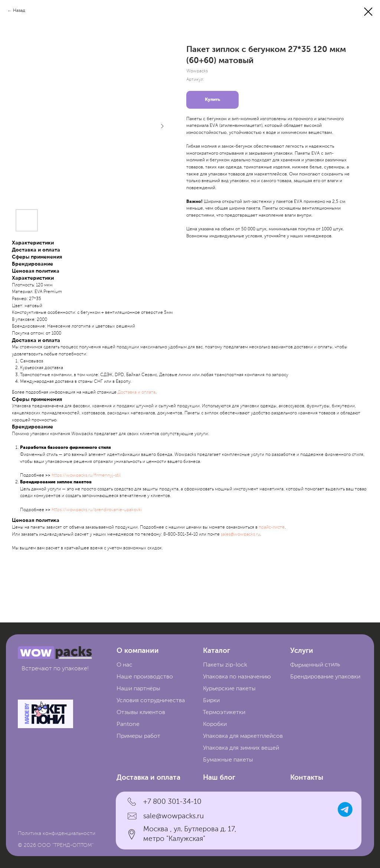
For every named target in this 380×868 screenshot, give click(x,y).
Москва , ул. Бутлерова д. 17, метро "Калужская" (190, 834)
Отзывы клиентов (141, 713)
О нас (125, 665)
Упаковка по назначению (237, 677)
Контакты (307, 778)
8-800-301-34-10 (181, 535)
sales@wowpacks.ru (240, 535)
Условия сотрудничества (151, 701)
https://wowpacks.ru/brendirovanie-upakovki (97, 510)
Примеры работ (138, 736)
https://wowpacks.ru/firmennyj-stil (86, 476)
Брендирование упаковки (325, 677)
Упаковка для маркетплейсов (243, 736)
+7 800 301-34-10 (172, 802)
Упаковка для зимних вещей (241, 748)
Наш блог (219, 778)
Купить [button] (212, 100)
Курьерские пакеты (229, 689)
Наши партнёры (138, 689)
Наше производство (145, 677)
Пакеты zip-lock (225, 665)
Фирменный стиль (315, 665)
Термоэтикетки (224, 713)
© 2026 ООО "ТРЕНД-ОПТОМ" (56, 845)
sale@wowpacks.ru (173, 816)
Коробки (215, 724)
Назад (19, 11)
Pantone (128, 724)
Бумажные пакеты (228, 760)
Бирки (211, 701)
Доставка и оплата (137, 392)
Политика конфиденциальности (57, 834)
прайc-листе (272, 527)
